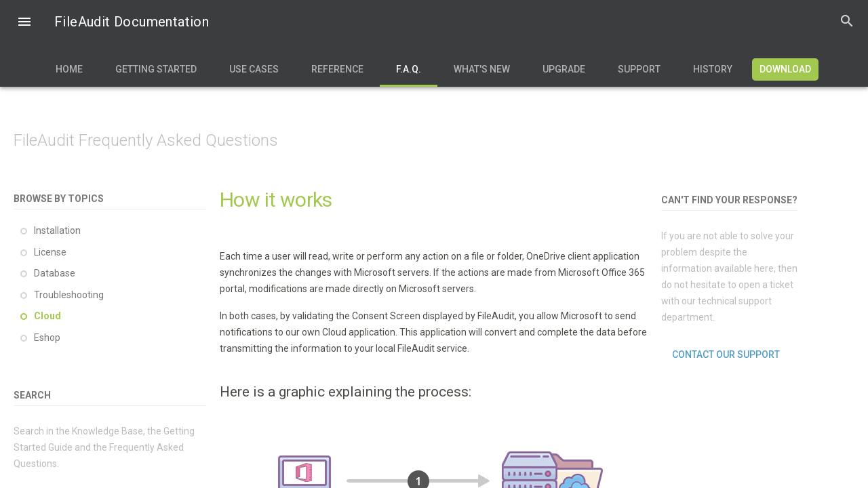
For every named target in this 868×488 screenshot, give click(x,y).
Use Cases (254, 69)
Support (639, 69)
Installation (57, 230)
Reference (337, 69)
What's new (482, 69)
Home (69, 69)
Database (55, 273)
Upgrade (564, 69)
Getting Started (156, 69)
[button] (24, 23)
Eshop (47, 338)
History (713, 69)
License (50, 252)
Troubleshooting (69, 295)
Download (785, 69)
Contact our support (726, 354)
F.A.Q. (409, 69)
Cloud (47, 316)
